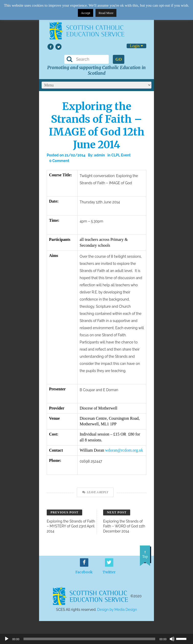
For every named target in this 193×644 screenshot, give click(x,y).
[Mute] (172, 639)
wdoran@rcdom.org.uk (124, 450)
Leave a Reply (95, 492)
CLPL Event (121, 155)
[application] (96, 639)
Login (136, 46)
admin (100, 155)
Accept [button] (86, 13)
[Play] (7, 639)
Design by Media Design (117, 610)
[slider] (183, 638)
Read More (106, 13)
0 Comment (59, 161)
